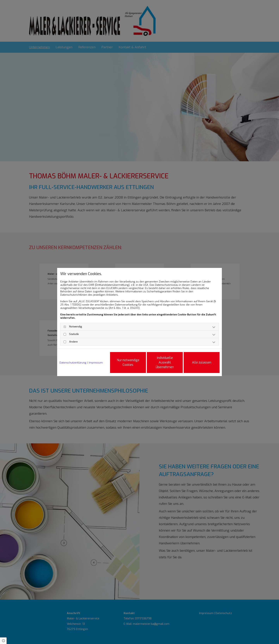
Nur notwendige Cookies (128, 362)
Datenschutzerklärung (73, 363)
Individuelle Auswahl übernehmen (165, 362)
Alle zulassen (202, 362)
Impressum (96, 363)
